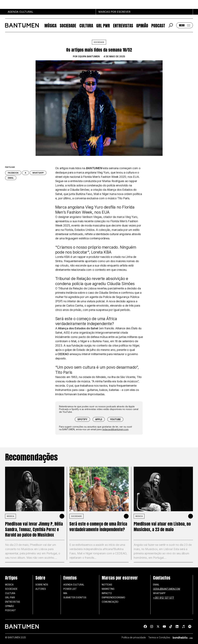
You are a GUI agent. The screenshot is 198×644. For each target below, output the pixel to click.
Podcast (158, 25)
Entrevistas (123, 25)
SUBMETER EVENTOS (75, 597)
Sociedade (68, 25)
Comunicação (110, 602)
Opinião (142, 25)
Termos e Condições (159, 637)
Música (50, 25)
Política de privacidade (134, 637)
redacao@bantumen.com (115, 429)
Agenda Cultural (74, 585)
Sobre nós (42, 585)
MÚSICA (10, 516)
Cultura (86, 25)
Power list (70, 589)
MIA (65, 593)
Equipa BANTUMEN (89, 57)
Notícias (107, 585)
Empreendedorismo (113, 597)
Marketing (108, 589)
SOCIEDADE (76, 516)
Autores (41, 589)
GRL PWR (103, 25)
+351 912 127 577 (164, 598)
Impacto (107, 593)
